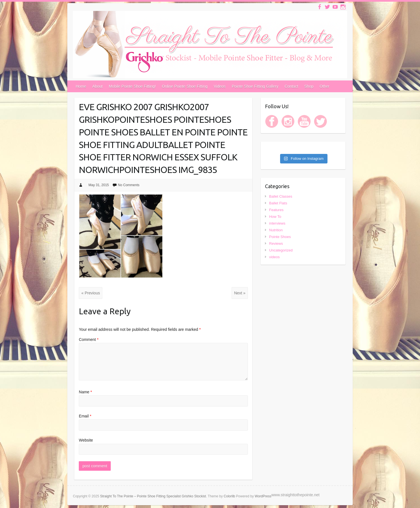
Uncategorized (281, 250)
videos (274, 257)
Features (276, 210)
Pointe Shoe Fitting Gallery (255, 86)
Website (86, 440)
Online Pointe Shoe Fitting (185, 86)
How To (275, 217)
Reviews (276, 243)
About (97, 86)
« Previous (91, 293)
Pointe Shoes (280, 237)
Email (85, 416)
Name (85, 392)
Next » (240, 293)
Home (81, 86)
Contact (291, 86)
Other (325, 86)
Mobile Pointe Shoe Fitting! (132, 86)
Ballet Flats (278, 203)
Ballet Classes (281, 196)
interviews (277, 223)
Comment (89, 340)
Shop (309, 86)
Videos (220, 86)
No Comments (129, 185)
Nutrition (276, 230)
